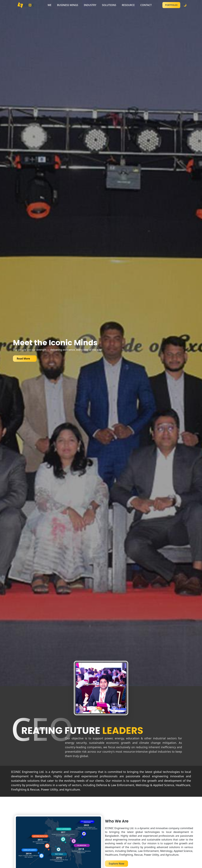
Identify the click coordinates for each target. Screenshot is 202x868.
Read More (23, 359)
